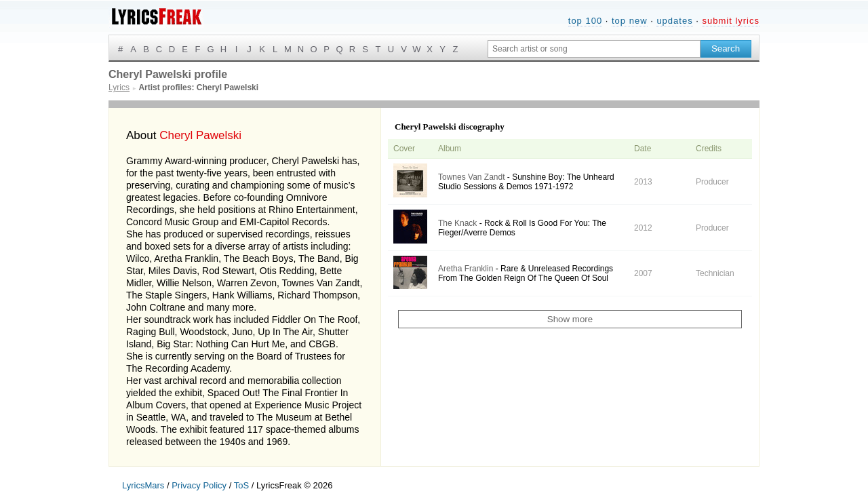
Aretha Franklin (466, 269)
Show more (570, 319)
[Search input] (594, 49)
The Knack (457, 223)
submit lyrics (731, 21)
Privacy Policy (199, 485)
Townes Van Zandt (472, 177)
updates (674, 21)
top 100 (585, 21)
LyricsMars (143, 485)
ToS (241, 485)
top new (630, 21)
